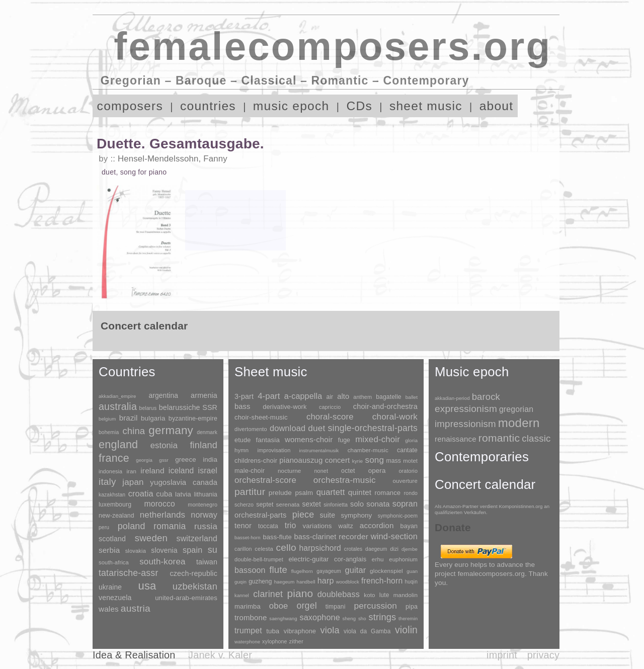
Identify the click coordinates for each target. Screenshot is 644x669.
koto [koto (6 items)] (369, 595)
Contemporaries (482, 457)
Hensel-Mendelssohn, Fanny (173, 159)
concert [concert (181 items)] (338, 460)
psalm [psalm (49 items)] (304, 493)
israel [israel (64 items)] (208, 471)
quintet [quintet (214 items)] (360, 492)
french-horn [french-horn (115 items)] (382, 581)
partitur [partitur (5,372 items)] (250, 492)
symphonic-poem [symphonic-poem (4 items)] (398, 516)
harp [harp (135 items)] (326, 581)
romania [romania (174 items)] (170, 526)
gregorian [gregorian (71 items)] (516, 409)
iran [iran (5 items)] (131, 471)
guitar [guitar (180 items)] (355, 570)
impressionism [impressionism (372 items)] (465, 424)
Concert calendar (485, 484)
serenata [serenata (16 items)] (288, 505)
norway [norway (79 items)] (204, 515)
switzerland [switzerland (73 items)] (197, 538)
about (497, 106)
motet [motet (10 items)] (410, 461)
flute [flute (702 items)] (278, 570)
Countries (127, 372)
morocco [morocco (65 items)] (160, 504)
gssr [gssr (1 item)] (164, 460)
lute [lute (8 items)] (384, 595)
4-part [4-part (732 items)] (269, 396)
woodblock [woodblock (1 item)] (348, 582)
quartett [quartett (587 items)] (331, 492)
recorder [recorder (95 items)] (353, 536)
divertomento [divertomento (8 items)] (251, 429)
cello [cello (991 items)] (286, 548)
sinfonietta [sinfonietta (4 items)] (336, 505)
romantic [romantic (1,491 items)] (499, 438)
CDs (359, 106)
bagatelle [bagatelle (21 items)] (388, 397)
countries (208, 106)
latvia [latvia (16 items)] (183, 494)
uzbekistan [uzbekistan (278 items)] (195, 586)
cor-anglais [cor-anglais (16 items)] (350, 559)
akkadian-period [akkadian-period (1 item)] (452, 398)
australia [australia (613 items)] (118, 406)
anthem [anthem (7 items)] (363, 397)
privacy (543, 655)
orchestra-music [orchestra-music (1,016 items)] (345, 480)
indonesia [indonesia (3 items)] (110, 471)
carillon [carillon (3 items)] (243, 549)
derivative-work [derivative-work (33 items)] (285, 407)
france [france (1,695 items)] (114, 458)
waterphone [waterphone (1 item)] (247, 642)
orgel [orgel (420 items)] (307, 606)
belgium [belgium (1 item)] (107, 419)
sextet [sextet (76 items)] (312, 504)
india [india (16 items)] (210, 459)
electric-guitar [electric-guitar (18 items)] (308, 559)
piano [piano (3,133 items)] (300, 593)
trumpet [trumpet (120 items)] (248, 631)
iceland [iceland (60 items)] (181, 471)
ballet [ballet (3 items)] (412, 397)
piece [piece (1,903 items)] (303, 515)
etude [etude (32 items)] (243, 440)
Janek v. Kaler (220, 655)
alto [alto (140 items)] (343, 396)
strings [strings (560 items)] (382, 617)
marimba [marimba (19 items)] (248, 606)
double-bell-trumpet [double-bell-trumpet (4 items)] (259, 559)
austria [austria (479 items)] (136, 608)
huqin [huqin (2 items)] (412, 582)
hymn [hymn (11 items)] (242, 450)
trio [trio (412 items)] (291, 525)
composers (130, 106)
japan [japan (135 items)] (133, 482)
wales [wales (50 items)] (109, 609)
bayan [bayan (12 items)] (409, 526)
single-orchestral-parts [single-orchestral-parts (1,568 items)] (373, 428)
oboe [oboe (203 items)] (279, 606)
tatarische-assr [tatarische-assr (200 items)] (128, 573)
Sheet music (271, 372)
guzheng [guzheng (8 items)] (260, 581)
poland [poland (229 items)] (132, 526)
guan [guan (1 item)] (412, 571)
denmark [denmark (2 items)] (207, 432)
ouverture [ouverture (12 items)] (405, 481)
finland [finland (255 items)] (204, 445)
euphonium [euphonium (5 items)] (403, 559)
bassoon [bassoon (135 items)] (250, 570)
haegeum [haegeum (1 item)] (285, 582)
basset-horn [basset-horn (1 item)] (248, 537)
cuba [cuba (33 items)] (164, 494)
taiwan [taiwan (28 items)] (207, 562)
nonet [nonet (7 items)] (321, 471)
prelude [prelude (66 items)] (280, 493)
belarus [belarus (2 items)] (148, 408)
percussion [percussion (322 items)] (375, 606)
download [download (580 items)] (288, 428)
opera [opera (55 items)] (377, 471)
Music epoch (472, 372)
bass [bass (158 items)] (243, 406)
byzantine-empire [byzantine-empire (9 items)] (193, 419)
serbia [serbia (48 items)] (109, 550)
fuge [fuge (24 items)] (344, 440)
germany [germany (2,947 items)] (171, 430)
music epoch (291, 106)
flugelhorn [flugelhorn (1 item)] (302, 571)
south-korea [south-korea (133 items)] (162, 562)
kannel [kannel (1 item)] (242, 595)
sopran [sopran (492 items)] (405, 504)
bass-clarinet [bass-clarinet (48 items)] (315, 537)
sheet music (426, 106)
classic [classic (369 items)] (536, 438)
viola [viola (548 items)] (330, 630)
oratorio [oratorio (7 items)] (408, 471)
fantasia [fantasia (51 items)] (267, 440)
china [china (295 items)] (134, 431)
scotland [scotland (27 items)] (112, 539)
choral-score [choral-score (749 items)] (330, 417)
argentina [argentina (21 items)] (163, 396)
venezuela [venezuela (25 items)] (115, 598)
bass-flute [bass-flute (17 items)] (277, 537)
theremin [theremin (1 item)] (408, 618)
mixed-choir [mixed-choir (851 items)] (378, 439)
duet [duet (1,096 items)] (316, 428)
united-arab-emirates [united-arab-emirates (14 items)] (186, 598)
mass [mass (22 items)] (393, 461)
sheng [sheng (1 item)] (349, 618)
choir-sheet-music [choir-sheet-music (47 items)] (261, 417)
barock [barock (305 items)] (486, 397)
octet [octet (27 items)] (348, 471)
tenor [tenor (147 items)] (243, 526)
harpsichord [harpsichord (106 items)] (320, 548)
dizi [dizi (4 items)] (394, 549)
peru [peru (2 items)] (104, 527)
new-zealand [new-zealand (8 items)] (116, 516)
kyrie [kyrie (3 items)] (357, 461)
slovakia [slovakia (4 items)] (136, 551)
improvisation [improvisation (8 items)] (274, 450)
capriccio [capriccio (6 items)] (330, 407)
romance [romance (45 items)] (387, 493)
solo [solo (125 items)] (357, 504)
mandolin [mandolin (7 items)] (406, 595)
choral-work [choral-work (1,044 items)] (395, 417)
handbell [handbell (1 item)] (306, 582)
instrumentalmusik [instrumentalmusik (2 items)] (319, 450)
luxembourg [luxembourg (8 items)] (115, 505)
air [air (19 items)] (330, 397)
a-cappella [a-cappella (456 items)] (303, 396)
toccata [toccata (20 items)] (268, 526)
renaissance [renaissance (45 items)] (456, 439)
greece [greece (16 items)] (186, 459)
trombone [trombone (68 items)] (251, 617)
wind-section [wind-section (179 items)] (394, 536)
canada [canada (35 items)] (205, 482)
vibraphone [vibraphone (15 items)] (300, 631)
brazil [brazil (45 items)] (129, 418)
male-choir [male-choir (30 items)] (250, 471)
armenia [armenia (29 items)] (204, 395)
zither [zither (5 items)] (296, 641)
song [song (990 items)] (374, 460)
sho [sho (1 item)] (362, 618)
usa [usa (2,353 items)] (147, 586)
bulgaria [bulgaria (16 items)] (153, 418)
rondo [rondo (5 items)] (411, 493)
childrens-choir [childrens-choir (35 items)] (256, 461)
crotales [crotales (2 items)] (353, 549)
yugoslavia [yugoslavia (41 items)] (168, 482)
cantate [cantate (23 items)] (407, 450)
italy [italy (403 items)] (107, 482)
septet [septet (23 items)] (265, 505)
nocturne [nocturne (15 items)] (290, 471)
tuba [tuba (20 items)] (273, 631)
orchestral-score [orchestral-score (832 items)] (265, 480)
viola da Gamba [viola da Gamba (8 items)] (367, 631)
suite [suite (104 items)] (328, 515)
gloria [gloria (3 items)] (411, 440)
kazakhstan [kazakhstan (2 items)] (112, 495)
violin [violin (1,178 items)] (406, 630)
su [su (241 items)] (213, 550)
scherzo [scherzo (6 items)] (244, 505)
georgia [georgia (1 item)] (144, 460)
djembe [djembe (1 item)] (410, 549)
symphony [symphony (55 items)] (356, 515)
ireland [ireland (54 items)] (152, 471)
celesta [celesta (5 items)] (264, 549)
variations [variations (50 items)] (317, 526)
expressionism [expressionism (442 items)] (466, 409)
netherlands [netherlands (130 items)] (163, 515)
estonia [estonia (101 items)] (164, 445)
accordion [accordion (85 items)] (377, 525)
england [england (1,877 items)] (118, 444)
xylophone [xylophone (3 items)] (274, 641)
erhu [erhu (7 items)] (378, 559)
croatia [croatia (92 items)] (141, 493)
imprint (502, 655)
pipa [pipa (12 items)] (412, 607)
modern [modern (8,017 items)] (519, 423)
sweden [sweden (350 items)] (151, 538)
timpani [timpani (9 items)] (336, 607)
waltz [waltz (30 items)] (346, 526)
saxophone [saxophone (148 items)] (319, 617)
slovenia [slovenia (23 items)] (164, 550)
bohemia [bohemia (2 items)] (109, 432)
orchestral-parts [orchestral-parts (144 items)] (260, 515)
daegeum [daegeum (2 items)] (376, 549)
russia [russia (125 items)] (206, 526)
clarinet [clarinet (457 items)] (268, 594)
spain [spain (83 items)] (192, 550)
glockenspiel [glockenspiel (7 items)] (386, 571)
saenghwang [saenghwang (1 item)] (283, 618)
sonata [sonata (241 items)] (378, 504)
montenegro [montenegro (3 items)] (203, 505)
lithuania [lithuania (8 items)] (206, 494)
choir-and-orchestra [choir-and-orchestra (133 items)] (385, 406)
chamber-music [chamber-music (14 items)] (368, 450)
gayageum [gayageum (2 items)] (329, 571)
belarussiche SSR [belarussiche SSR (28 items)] (188, 407)
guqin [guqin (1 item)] (240, 582)
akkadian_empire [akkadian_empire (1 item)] (117, 396)
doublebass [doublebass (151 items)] (339, 594)
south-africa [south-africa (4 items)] (114, 562)
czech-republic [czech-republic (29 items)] (193, 573)
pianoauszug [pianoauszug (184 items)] (301, 460)
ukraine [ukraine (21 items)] (110, 587)
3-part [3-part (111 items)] (244, 396)
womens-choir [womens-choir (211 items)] (309, 439)
